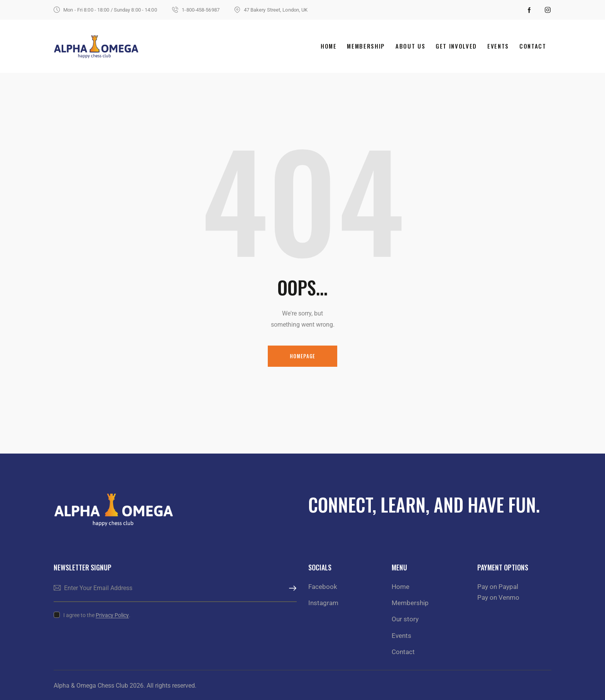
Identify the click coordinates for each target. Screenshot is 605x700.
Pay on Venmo (498, 597)
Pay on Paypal (498, 587)
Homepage (303, 356)
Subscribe (291, 589)
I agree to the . (97, 615)
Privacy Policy (112, 615)
